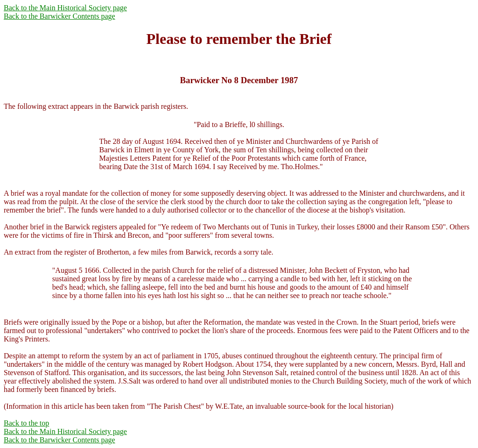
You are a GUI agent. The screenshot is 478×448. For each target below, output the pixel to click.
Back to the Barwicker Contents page (60, 16)
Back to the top (26, 423)
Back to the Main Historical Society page (65, 8)
